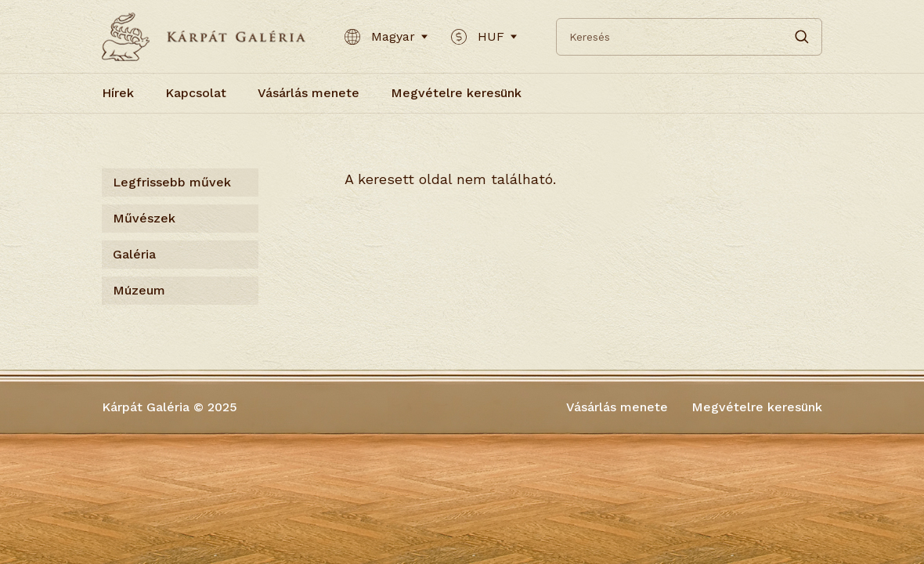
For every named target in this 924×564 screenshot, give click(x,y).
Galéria (134, 254)
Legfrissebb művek (172, 182)
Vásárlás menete (309, 93)
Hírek (118, 93)
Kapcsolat (196, 93)
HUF (484, 37)
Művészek (144, 218)
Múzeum (139, 290)
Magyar (386, 37)
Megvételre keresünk (456, 93)
